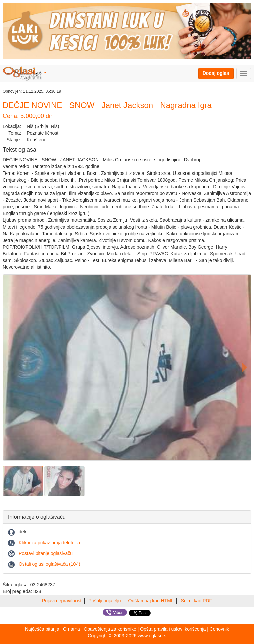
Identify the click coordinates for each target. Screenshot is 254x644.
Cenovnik (219, 629)
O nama (71, 629)
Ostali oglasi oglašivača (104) (49, 564)
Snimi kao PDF (196, 601)
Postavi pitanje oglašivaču (46, 553)
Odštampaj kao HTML (151, 601)
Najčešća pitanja (42, 629)
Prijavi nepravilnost (62, 601)
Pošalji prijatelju (105, 601)
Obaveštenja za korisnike (110, 629)
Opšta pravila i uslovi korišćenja (173, 629)
